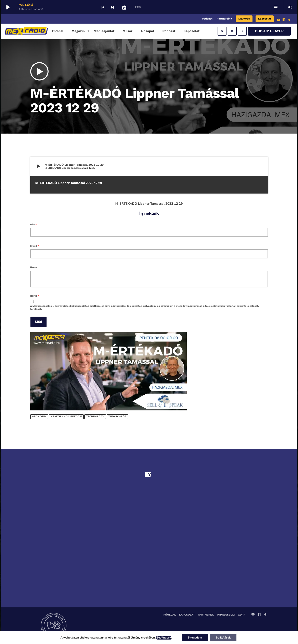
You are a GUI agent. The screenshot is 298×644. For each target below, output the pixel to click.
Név (34, 224)
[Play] (242, 31)
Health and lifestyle (66, 417)
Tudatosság (117, 417)
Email (35, 246)
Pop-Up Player (269, 31)
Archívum (39, 417)
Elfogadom (195, 638)
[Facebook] (284, 20)
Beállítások (164, 638)
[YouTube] (279, 20)
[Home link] (26, 31)
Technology (95, 417)
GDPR (35, 296)
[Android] (289, 20)
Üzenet (34, 267)
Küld (38, 322)
